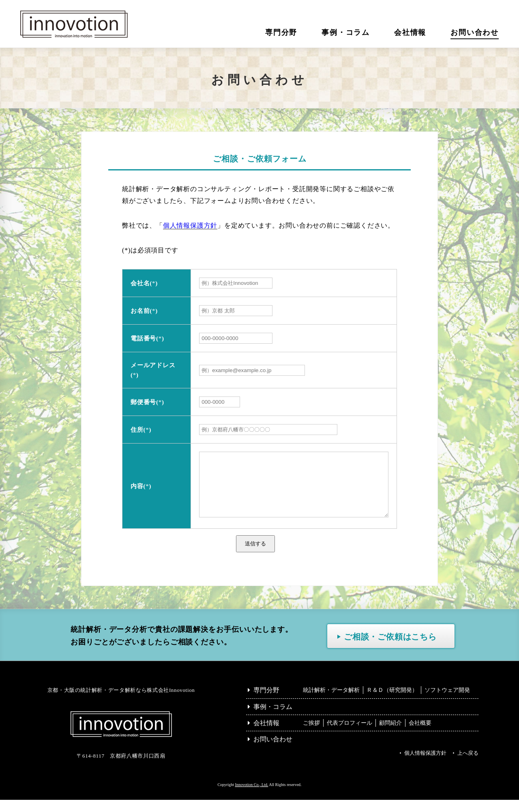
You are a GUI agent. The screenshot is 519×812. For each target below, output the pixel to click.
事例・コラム (270, 719)
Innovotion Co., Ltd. (251, 797)
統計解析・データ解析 (331, 702)
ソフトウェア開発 (447, 702)
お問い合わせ (270, 751)
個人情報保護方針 (190, 225)
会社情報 (264, 735)
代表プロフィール (350, 735)
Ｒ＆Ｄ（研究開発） (392, 702)
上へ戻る (468, 765)
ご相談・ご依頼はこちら (390, 649)
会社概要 (420, 735)
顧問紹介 (390, 735)
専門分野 (264, 702)
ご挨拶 (311, 735)
